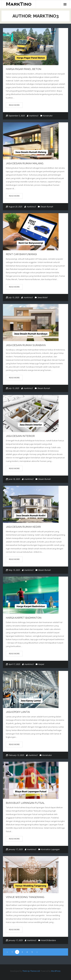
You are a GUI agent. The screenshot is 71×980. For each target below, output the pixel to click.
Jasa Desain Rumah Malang (25, 163)
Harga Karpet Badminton (24, 618)
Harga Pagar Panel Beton (24, 69)
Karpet (41, 664)
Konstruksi (48, 116)
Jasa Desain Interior (20, 436)
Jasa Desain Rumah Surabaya (26, 345)
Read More (14, 105)
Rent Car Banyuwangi (21, 254)
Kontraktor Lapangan (50, 849)
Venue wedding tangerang (25, 897)
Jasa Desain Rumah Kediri (23, 527)
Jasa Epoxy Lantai (18, 712)
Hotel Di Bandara (48, 940)
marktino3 (34, 116)
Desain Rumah (47, 207)
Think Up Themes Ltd (31, 971)
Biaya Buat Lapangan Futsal (25, 803)
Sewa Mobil (42, 297)
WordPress (56, 971)
